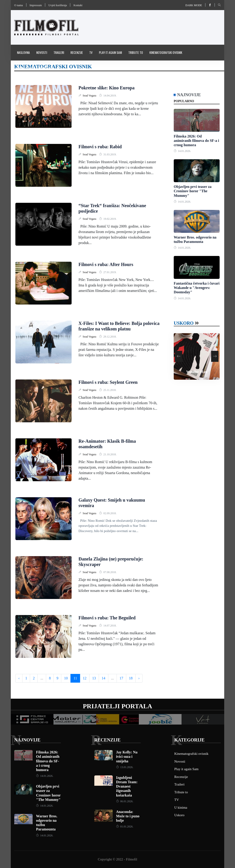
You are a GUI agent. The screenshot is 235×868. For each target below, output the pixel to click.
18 (131, 678)
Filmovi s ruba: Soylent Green (108, 382)
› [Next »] (139, 678)
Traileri (59, 52)
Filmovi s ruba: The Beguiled (107, 618)
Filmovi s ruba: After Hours (106, 264)
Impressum (36, 5)
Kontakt (78, 5)
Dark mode (194, 5)
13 (94, 678)
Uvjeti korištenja (58, 5)
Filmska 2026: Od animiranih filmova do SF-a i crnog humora (196, 141)
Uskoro (184, 323)
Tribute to (136, 52)
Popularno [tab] (184, 101)
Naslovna (23, 52)
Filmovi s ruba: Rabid (100, 147)
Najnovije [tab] (189, 95)
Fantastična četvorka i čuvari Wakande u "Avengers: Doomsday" (197, 288)
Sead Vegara (90, 96)
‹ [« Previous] (19, 678)
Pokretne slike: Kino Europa (106, 88)
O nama (19, 5)
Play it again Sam (110, 52)
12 (85, 678)
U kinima (181, 808)
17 (121, 678)
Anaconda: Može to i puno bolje (128, 816)
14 (104, 678)
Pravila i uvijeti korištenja (35, 68)
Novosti (42, 52)
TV (91, 52)
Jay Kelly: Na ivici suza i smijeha (127, 757)
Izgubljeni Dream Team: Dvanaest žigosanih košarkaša (127, 786)
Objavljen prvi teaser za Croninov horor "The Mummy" (193, 191)
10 (66, 678)
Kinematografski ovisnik (166, 52)
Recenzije (77, 52)
